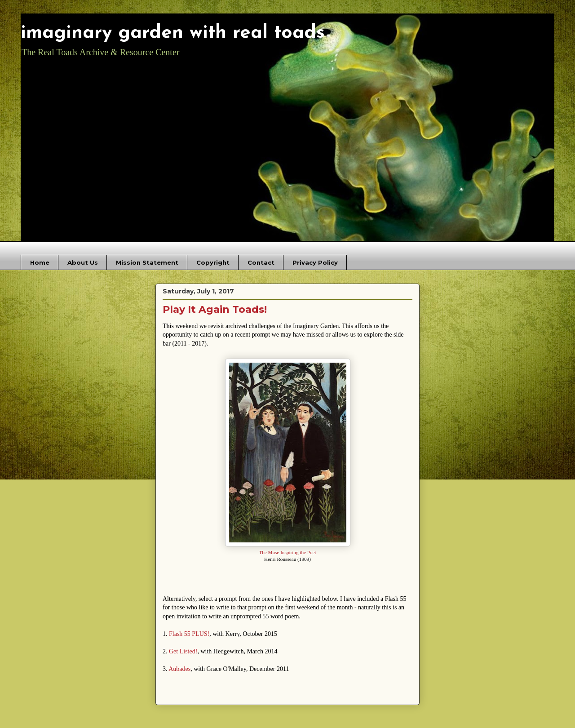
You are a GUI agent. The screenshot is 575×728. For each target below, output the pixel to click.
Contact (261, 262)
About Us (83, 262)
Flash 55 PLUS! (189, 634)
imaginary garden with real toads (173, 33)
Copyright (213, 262)
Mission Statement (147, 262)
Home (40, 262)
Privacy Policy (315, 262)
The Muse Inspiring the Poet (287, 552)
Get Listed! (183, 651)
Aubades (179, 669)
